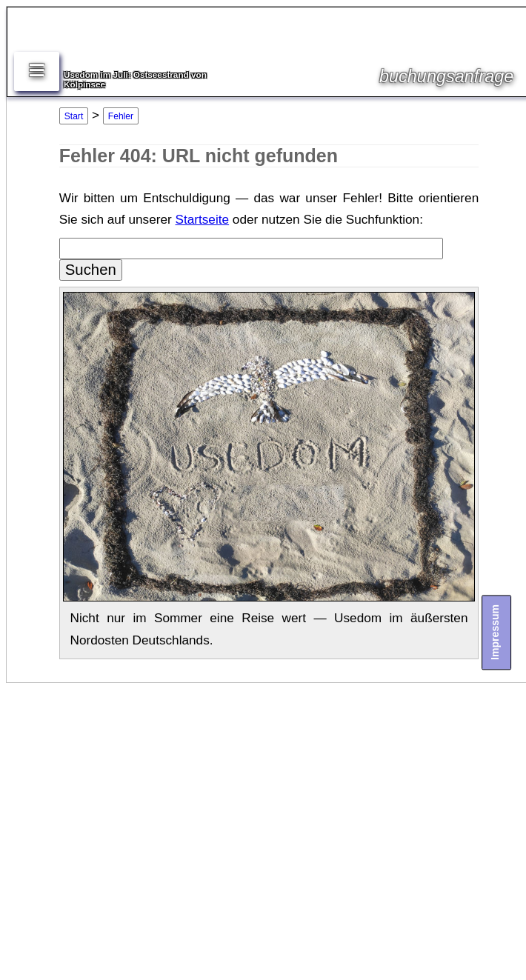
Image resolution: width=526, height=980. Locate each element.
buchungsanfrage (446, 76)
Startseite (202, 219)
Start (74, 116)
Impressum (495, 632)
